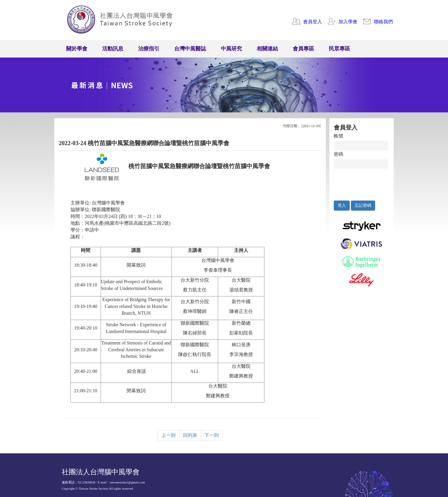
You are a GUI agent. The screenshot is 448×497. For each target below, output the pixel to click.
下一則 (212, 435)
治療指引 (149, 49)
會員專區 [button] (303, 49)
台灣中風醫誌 (190, 49)
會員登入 (313, 22)
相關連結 (267, 49)
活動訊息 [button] (113, 49)
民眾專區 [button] (339, 49)
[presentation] (361, 183)
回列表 (190, 435)
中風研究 (231, 49)
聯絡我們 (383, 22)
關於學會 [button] (77, 49)
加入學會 (348, 22)
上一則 (169, 435)
